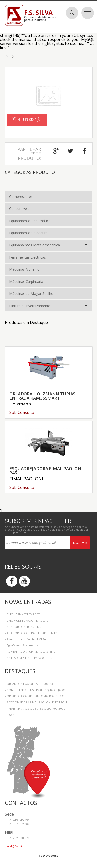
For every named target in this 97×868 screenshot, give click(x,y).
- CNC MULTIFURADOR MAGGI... (26, 621)
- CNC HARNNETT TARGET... (24, 614)
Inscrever (80, 543)
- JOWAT (11, 715)
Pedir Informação (27, 119)
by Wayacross (48, 855)
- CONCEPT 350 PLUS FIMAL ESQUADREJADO (35, 690)
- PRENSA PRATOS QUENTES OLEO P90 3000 (35, 709)
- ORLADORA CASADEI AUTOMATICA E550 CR (35, 696)
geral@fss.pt (13, 846)
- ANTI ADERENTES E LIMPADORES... (29, 658)
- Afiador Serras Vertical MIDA (25, 639)
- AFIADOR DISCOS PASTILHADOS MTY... (32, 633)
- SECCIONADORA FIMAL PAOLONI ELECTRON (36, 702)
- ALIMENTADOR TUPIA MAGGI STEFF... (31, 651)
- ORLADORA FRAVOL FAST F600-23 (29, 684)
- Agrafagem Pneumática (22, 645)
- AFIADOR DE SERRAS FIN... (23, 627)
